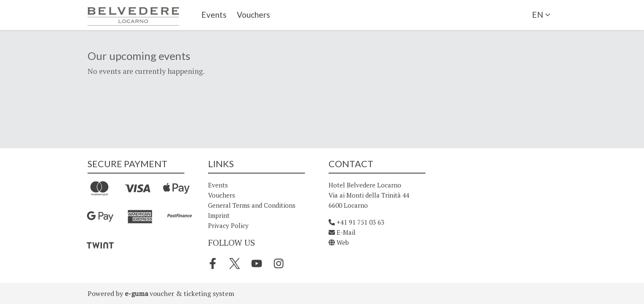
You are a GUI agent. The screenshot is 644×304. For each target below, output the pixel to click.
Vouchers (253, 15)
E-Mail (342, 232)
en (538, 15)
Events (214, 15)
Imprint (219, 215)
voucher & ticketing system (179, 293)
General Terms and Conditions (252, 205)
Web (339, 242)
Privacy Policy (228, 225)
